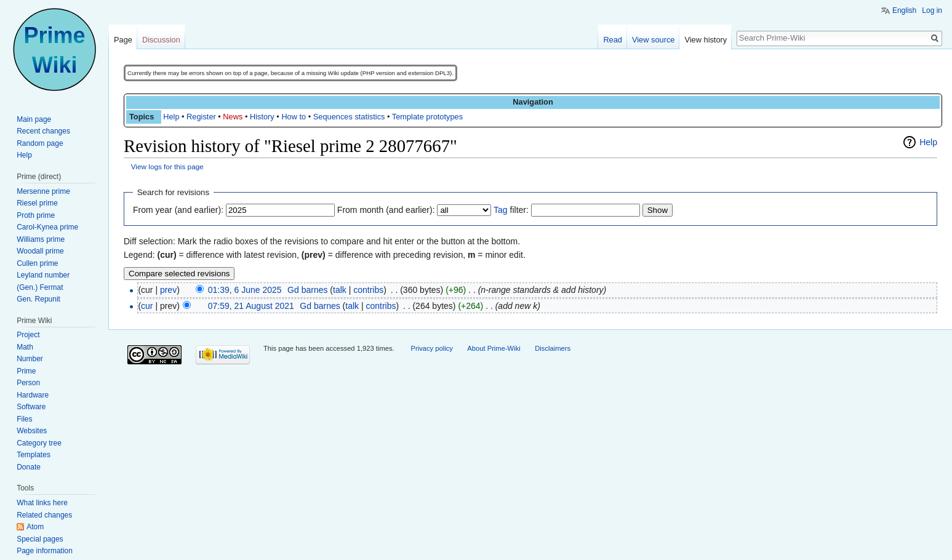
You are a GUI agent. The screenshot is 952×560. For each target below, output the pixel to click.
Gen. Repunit (38, 299)
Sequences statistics (349, 117)
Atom (35, 527)
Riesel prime (37, 203)
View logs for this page (167, 166)
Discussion (161, 40)
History (262, 117)
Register (201, 117)
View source (653, 40)
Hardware (33, 395)
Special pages (40, 539)
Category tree (39, 443)
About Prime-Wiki (494, 348)
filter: (511, 210)
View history (706, 40)
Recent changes (43, 131)
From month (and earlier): (386, 210)
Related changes (44, 515)
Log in (932, 10)
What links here (42, 503)
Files (24, 419)
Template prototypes (427, 117)
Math (25, 347)
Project (28, 335)
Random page (40, 143)
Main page (34, 119)
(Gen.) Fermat (40, 287)
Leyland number (43, 275)
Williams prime (41, 239)
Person (28, 383)
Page (123, 40)
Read (613, 40)
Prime (26, 371)
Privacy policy (431, 348)
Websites (32, 431)
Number (30, 359)
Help (171, 117)
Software (31, 407)
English (904, 10)
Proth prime (36, 215)
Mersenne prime (43, 191)
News (233, 117)
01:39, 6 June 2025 (245, 290)
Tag (501, 210)
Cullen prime (37, 263)
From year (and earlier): (178, 210)
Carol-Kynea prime (47, 227)
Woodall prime (40, 251)
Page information (45, 551)
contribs (368, 290)
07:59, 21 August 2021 (251, 306)
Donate (29, 467)
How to (294, 117)
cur (147, 306)
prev (168, 290)
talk (340, 290)
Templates (34, 455)
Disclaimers (553, 348)
